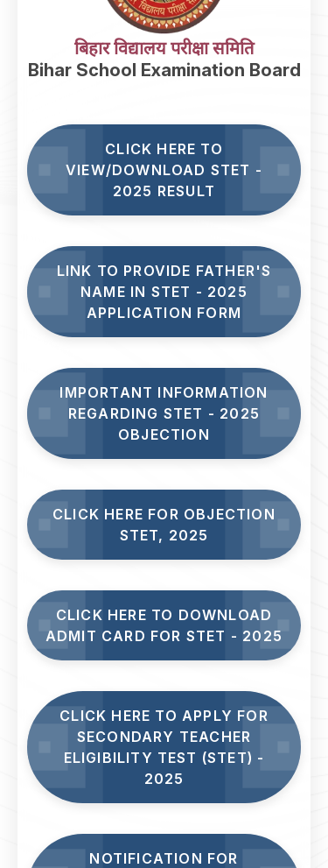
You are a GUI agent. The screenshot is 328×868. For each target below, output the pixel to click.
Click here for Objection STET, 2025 (164, 525)
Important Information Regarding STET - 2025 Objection (164, 413)
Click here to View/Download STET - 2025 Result (164, 170)
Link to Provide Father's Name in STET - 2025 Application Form (164, 292)
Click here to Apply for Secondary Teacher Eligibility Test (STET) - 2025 (164, 747)
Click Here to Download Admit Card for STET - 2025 (164, 625)
